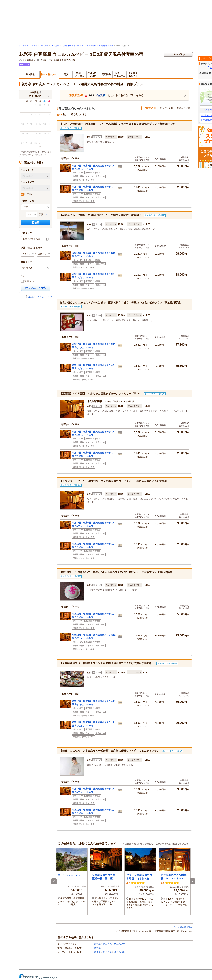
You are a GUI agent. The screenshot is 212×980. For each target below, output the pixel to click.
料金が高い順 (183, 108)
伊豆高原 (44, 46)
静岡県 (35, 46)
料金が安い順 (167, 108)
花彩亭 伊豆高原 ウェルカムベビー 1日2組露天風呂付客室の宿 (88, 46)
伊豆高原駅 (120, 944)
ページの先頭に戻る (183, 927)
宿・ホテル (24, 46)
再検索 (36, 222)
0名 (46, 214)
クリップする (178, 54)
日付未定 (27, 194)
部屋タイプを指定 (31, 239)
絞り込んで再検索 (36, 288)
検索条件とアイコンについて (39, 297)
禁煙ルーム (28, 281)
